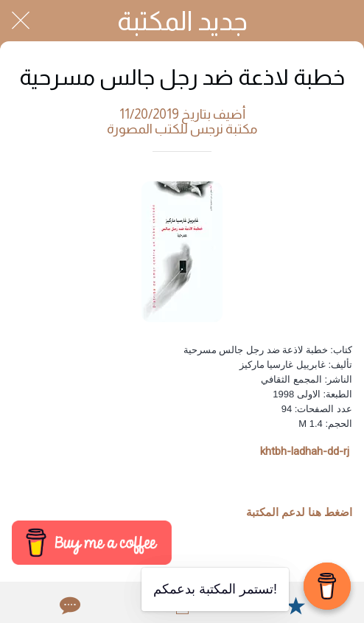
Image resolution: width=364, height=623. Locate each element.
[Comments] (69, 605)
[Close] (21, 21)
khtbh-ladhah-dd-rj (305, 451)
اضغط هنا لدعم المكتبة (299, 512)
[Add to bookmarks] (295, 605)
